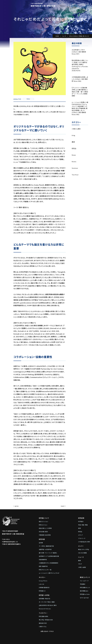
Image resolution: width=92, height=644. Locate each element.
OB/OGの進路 (82, 553)
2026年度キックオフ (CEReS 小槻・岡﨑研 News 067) (79, 52)
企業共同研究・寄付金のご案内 (48, 605)
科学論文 (81, 521)
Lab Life (41, 584)
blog (73, 135)
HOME (57, 36)
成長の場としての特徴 (45, 528)
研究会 (74, 148)
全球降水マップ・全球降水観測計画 (49, 556)
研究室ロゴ (42, 591)
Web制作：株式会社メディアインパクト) (59, 641)
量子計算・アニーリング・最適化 (48, 553)
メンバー (81, 546)
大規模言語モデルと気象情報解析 (48, 563)
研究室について (44, 518)
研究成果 (81, 518)
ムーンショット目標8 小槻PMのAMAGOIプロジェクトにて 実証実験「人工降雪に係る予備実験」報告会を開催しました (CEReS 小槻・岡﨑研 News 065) (80, 108)
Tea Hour (75, 175)
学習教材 (63, 584)
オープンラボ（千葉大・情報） (47, 602)
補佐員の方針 (43, 623)
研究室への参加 (44, 595)
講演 (73, 142)
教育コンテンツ (66, 577)
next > (63, 506)
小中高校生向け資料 (84, 542)
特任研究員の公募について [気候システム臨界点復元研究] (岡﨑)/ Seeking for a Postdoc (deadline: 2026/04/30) (80, 65)
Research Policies (45, 609)
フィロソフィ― (43, 613)
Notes (74, 162)
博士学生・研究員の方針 (46, 620)
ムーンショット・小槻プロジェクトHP (49, 573)
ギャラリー (42, 577)
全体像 (41, 543)
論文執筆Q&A (65, 591)
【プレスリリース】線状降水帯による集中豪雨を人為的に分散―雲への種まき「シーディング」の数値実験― (80, 92)
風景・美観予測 (43, 566)
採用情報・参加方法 (45, 599)
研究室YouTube (66, 594)
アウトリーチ (82, 538)
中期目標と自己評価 (45, 535)
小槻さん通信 (76, 129)
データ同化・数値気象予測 (46, 546)
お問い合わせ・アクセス (83, 577)
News (74, 155)
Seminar (75, 168)
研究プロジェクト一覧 (45, 570)
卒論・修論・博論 (83, 525)
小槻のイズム (43, 627)
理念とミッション (44, 521)
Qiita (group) (65, 598)
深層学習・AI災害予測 (45, 549)
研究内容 (42, 539)
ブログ (80, 564)
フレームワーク (65, 581)
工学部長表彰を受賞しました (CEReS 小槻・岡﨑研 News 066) (80, 79)
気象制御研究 (43, 560)
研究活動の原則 (43, 616)
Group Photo (43, 581)
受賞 (80, 528)
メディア (80, 535)
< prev (16, 506)
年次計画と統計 (43, 532)
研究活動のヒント (66, 587)
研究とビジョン (43, 525)
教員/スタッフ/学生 (84, 549)
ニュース (64, 36)
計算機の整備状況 (44, 587)
